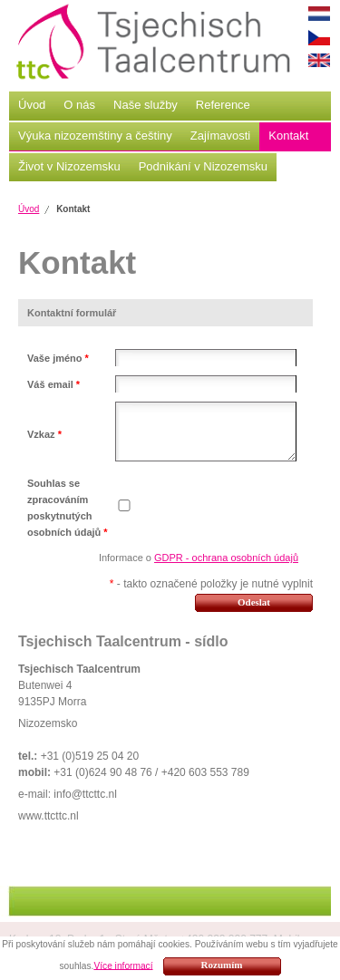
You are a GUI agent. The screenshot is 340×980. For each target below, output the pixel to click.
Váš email (53, 384)
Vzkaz (44, 434)
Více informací (123, 965)
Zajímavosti (220, 136)
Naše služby (146, 105)
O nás (79, 105)
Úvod (32, 105)
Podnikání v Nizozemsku (203, 166)
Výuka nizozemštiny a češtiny (95, 136)
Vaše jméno (58, 358)
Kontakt (288, 136)
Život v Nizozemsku (69, 166)
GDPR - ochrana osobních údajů (226, 558)
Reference (223, 105)
